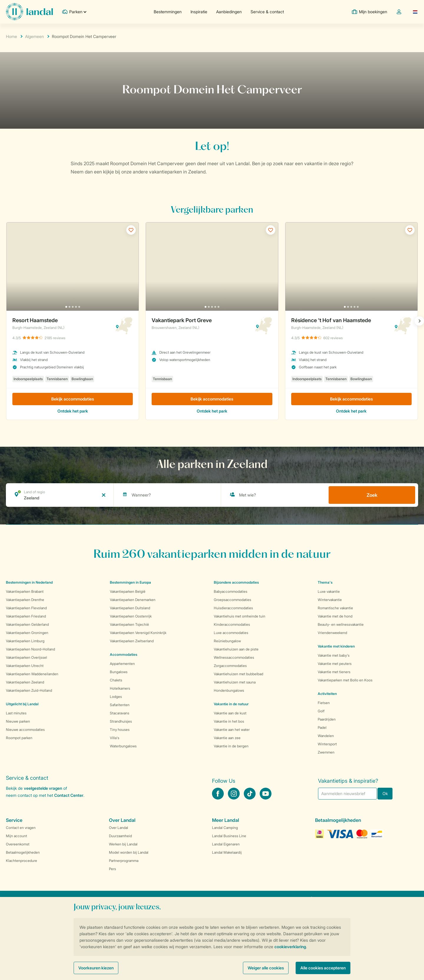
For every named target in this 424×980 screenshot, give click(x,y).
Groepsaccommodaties (232, 600)
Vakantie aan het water (232, 730)
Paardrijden (327, 719)
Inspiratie (199, 12)
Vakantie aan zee (227, 738)
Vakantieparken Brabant (25, 591)
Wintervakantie (330, 600)
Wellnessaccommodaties (234, 657)
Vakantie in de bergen (231, 746)
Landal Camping (225, 828)
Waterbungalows (123, 746)
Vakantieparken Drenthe (25, 600)
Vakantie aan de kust (230, 713)
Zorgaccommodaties (230, 666)
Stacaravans (120, 713)
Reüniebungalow (227, 641)
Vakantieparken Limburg (25, 641)
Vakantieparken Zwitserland (132, 641)
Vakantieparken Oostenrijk (131, 616)
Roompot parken (19, 738)
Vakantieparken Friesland (26, 616)
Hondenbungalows (229, 690)
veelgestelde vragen (43, 788)
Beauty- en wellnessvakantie (341, 624)
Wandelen (326, 736)
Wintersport (327, 744)
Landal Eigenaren (226, 844)
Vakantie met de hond (335, 616)
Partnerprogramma (124, 861)
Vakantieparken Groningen (27, 633)
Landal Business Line (229, 836)
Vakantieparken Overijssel (26, 657)
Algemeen (34, 36)
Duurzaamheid (120, 836)
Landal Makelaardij (227, 852)
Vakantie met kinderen (336, 646)
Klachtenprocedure (21, 861)
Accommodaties (124, 654)
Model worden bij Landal (129, 852)
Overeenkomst (18, 844)
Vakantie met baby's (334, 655)
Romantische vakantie (335, 608)
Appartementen (122, 664)
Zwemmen (326, 752)
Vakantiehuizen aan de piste (236, 649)
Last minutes (16, 713)
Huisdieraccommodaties (233, 608)
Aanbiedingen (229, 12)
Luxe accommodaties (231, 633)
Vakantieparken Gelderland (27, 624)
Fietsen (324, 703)
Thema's (325, 582)
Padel (322, 727)
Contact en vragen (21, 828)
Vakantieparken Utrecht (25, 666)
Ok (385, 793)
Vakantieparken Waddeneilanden (32, 674)
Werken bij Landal (123, 844)
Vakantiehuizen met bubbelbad (238, 674)
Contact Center (69, 795)
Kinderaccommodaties (232, 624)
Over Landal (119, 828)
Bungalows (119, 672)
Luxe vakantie (329, 591)
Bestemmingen (168, 12)
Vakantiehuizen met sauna (235, 682)
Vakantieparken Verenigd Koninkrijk (138, 633)
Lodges (116, 697)
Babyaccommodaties (231, 591)
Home (11, 36)
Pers (112, 869)
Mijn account (16, 836)
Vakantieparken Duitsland (130, 608)
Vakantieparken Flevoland (26, 608)
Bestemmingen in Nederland (29, 582)
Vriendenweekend (332, 633)
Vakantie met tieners (334, 672)
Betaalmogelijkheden (23, 852)
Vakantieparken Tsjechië (129, 624)
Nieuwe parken (18, 721)
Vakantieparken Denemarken (133, 600)
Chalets (116, 680)
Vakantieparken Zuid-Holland (29, 690)
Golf (321, 711)
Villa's (115, 738)
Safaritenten (120, 705)
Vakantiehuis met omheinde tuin (240, 616)
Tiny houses (120, 730)
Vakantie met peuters (335, 664)
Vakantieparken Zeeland (25, 682)
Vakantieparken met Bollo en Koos (345, 680)
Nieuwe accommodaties (25, 730)
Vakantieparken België (128, 591)
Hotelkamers (120, 688)
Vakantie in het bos (229, 721)
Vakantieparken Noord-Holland (30, 649)
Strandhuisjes (121, 721)
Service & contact (267, 12)
